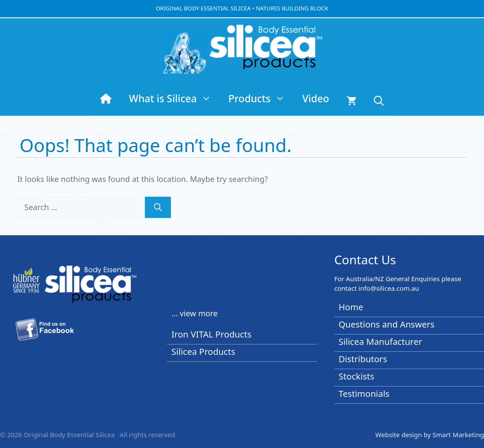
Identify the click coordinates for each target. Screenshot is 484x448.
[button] (379, 101)
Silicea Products (203, 352)
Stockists (356, 376)
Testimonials (364, 394)
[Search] (158, 207)
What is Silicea (174, 98)
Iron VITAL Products (211, 334)
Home (351, 307)
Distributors (363, 359)
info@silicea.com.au (389, 288)
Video (316, 98)
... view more (195, 313)
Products (261, 98)
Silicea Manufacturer (381, 342)
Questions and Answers (387, 324)
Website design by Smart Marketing (430, 435)
